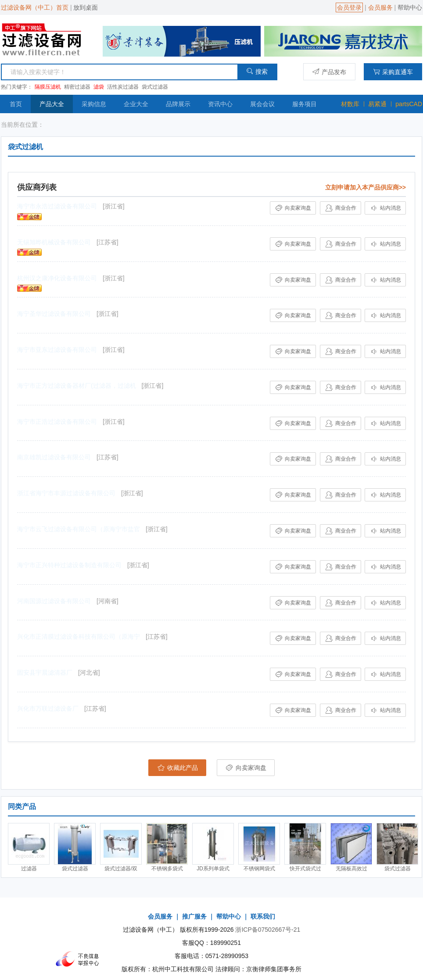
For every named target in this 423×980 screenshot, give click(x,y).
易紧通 (377, 104)
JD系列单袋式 (213, 869)
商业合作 (340, 208)
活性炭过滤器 (123, 87)
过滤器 (29, 869)
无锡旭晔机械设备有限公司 (54, 242)
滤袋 (99, 87)
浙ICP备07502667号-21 (268, 930)
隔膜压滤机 (48, 87)
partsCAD (409, 104)
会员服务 (380, 7)
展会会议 (262, 104)
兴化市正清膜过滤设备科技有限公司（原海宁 (79, 637)
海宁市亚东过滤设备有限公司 (57, 350)
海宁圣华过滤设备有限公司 (54, 314)
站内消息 (385, 208)
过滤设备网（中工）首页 (35, 7)
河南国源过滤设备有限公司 (54, 601)
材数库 (350, 104)
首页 (16, 104)
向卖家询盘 (293, 208)
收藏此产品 (177, 768)
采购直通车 (393, 72)
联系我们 (263, 916)
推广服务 (194, 916)
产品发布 (329, 72)
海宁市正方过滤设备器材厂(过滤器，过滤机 (77, 386)
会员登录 (349, 7)
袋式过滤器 (155, 87)
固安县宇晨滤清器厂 (45, 672)
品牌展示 (178, 104)
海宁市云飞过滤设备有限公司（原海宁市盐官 (79, 529)
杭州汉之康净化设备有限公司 (57, 278)
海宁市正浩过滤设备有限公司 (57, 422)
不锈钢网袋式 (259, 869)
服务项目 (305, 104)
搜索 (257, 71)
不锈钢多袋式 (167, 869)
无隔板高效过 (351, 869)
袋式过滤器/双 (121, 869)
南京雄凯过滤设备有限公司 (54, 457)
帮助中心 (410, 7)
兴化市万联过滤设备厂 (48, 708)
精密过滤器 (77, 87)
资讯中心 (220, 104)
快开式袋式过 (305, 869)
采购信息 (94, 104)
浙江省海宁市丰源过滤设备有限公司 (66, 493)
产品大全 (52, 104)
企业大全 (136, 104)
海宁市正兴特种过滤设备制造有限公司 (69, 565)
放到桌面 (86, 7)
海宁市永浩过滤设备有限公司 (57, 206)
